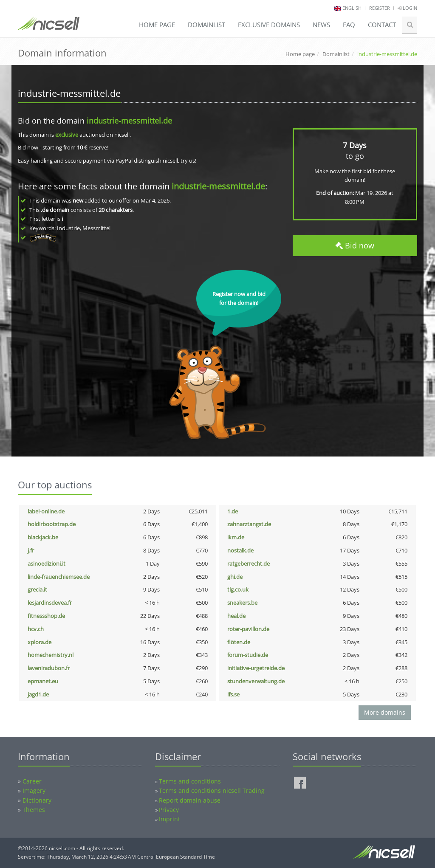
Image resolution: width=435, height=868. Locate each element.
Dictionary (37, 800)
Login (407, 8)
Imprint (169, 819)
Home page (157, 25)
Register (380, 8)
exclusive (67, 135)
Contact (382, 25)
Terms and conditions (190, 781)
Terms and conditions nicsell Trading (212, 790)
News (321, 25)
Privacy (169, 810)
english (352, 8)
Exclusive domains (269, 25)
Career (32, 781)
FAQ (349, 25)
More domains (385, 712)
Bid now (355, 245)
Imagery (34, 790)
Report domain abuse (190, 800)
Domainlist (206, 25)
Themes (34, 810)
